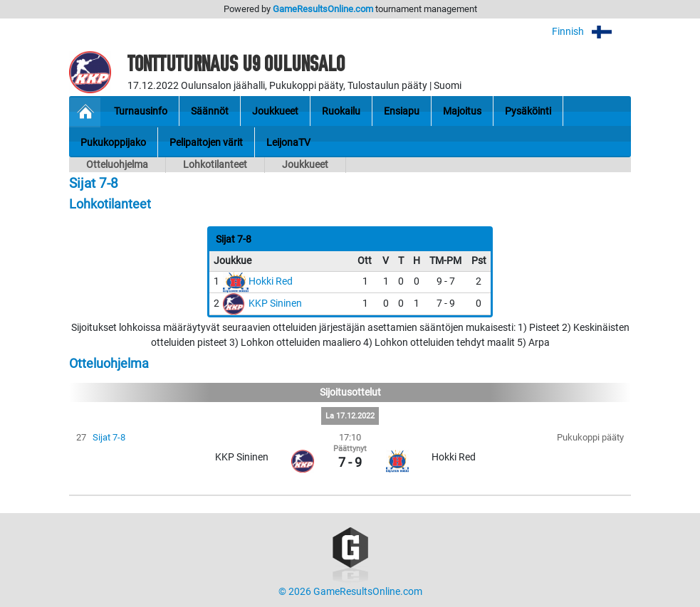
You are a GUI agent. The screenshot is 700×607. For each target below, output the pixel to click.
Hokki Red (271, 281)
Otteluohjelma (117, 165)
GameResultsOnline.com (323, 9)
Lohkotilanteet (215, 165)
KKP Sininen (275, 303)
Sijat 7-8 (109, 437)
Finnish (591, 32)
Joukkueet (305, 165)
